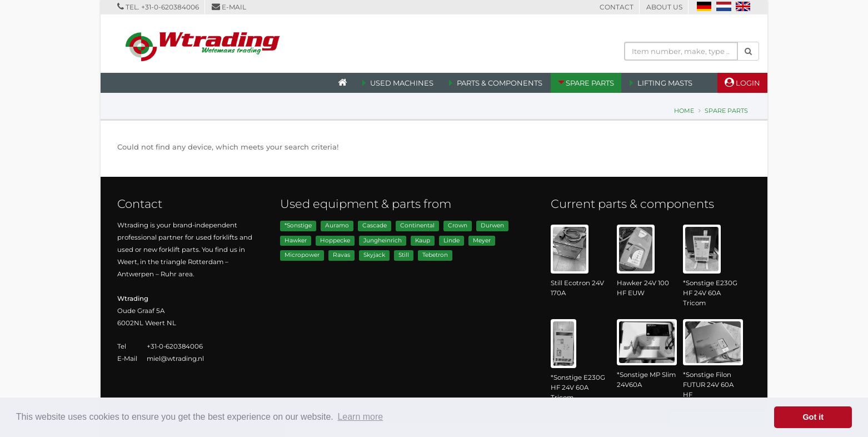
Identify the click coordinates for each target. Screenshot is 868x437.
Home (684, 111)
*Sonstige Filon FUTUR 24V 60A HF (708, 385)
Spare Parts (590, 83)
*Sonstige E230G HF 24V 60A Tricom (710, 293)
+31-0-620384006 (170, 7)
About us (664, 7)
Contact (617, 7)
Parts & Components (500, 83)
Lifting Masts (665, 83)
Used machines (402, 83)
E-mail (234, 7)
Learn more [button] (360, 417)
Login (742, 82)
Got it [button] (813, 417)
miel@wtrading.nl (175, 359)
